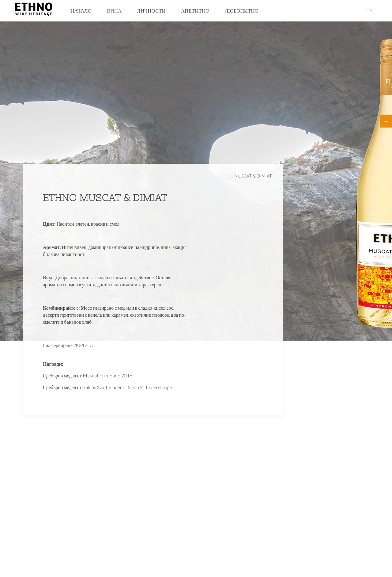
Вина (114, 11)
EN (369, 10)
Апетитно (195, 11)
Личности (151, 11)
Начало (81, 11)
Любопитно (241, 11)
